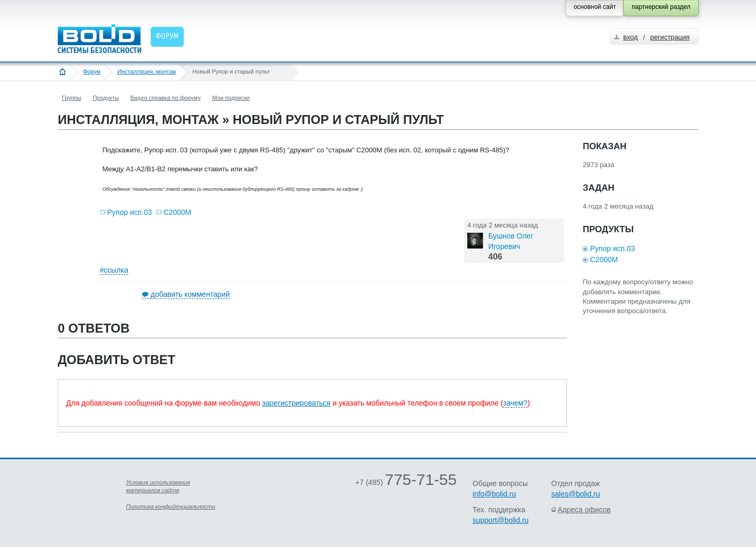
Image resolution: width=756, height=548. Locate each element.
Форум (92, 71)
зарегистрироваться (296, 403)
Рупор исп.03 (129, 212)
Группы (72, 98)
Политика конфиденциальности (171, 506)
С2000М (177, 212)
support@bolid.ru (501, 520)
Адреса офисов (584, 510)
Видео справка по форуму (165, 98)
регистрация (670, 37)
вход (631, 37)
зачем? (515, 403)
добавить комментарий (190, 294)
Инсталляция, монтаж (146, 71)
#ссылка (114, 270)
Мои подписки (231, 98)
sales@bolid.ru (576, 494)
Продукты (106, 98)
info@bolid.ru (494, 494)
